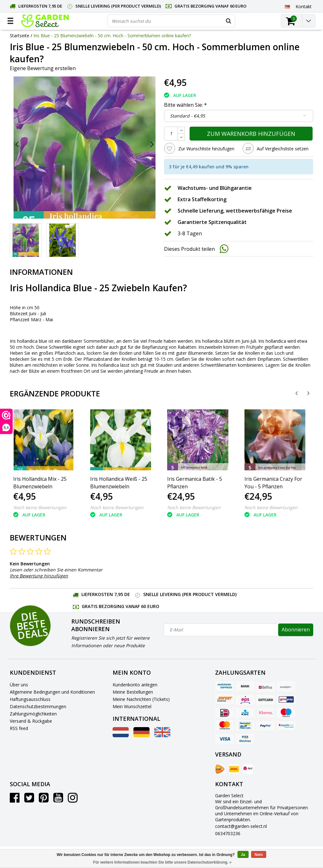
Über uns (19, 685)
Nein (259, 855)
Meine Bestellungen (133, 692)
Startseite (20, 36)
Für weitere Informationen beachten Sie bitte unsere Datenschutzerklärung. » (162, 862)
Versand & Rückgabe (31, 721)
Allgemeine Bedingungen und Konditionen (52, 692)
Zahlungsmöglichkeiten (33, 714)
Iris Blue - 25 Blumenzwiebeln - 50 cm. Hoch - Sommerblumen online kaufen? (112, 36)
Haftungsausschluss (30, 699)
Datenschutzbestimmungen (38, 706)
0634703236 (228, 833)
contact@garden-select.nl (241, 826)
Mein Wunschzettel (132, 706)
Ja (243, 855)
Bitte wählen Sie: (185, 105)
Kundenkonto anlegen (135, 685)
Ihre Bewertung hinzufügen (39, 576)
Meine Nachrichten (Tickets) (141, 699)
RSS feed (19, 728)
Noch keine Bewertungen (40, 507)
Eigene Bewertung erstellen (43, 68)
